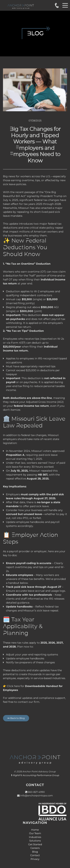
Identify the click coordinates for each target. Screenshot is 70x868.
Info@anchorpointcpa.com (36, 795)
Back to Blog (16, 718)
